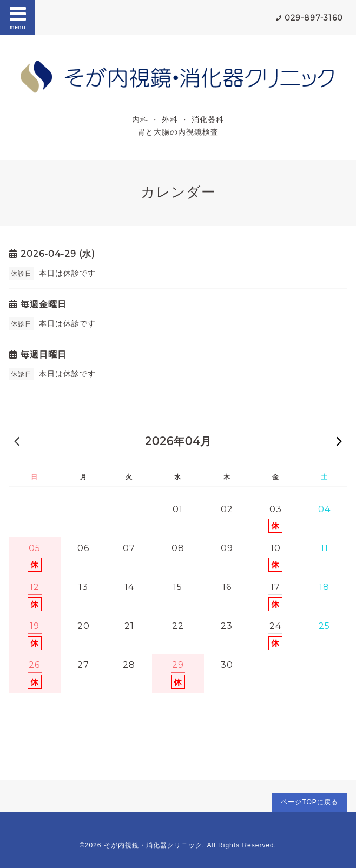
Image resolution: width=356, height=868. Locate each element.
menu (18, 17)
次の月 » (339, 441)
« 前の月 (17, 441)
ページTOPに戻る (309, 802)
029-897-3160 (314, 18)
